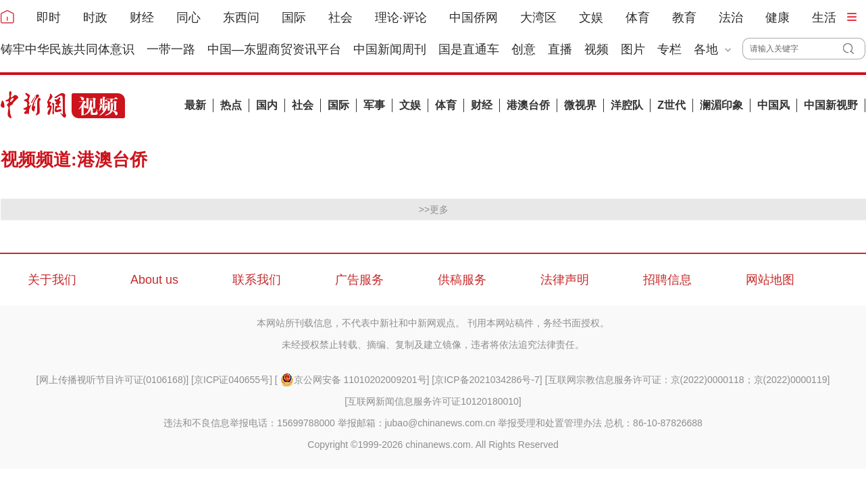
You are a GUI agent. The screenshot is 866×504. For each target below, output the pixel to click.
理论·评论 (401, 18)
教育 (684, 18)
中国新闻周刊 (390, 49)
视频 (596, 49)
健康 (778, 18)
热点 (231, 105)
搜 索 (854, 49)
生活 (824, 18)
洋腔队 (627, 105)
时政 (95, 18)
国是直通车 (469, 49)
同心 (188, 18)
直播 (560, 49)
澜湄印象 (721, 105)
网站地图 (770, 280)
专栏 (669, 49)
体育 (638, 18)
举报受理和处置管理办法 (550, 423)
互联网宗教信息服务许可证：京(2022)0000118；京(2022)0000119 (688, 380)
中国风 (773, 105)
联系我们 (257, 280)
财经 (142, 18)
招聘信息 (667, 280)
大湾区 (538, 18)
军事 (374, 105)
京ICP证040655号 (232, 380)
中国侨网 (474, 18)
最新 (195, 105)
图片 (633, 49)
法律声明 (565, 280)
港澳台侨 (528, 105)
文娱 (591, 18)
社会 (340, 18)
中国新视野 (831, 105)
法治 (731, 18)
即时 (49, 18)
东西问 (241, 18)
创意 (524, 49)
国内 (267, 105)
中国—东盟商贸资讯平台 (274, 49)
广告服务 (359, 280)
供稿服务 (462, 280)
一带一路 (171, 49)
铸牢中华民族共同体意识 (68, 49)
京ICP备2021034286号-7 (487, 380)
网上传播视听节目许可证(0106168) (113, 380)
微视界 (580, 105)
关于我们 (52, 280)
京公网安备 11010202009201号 (354, 380)
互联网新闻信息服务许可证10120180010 (433, 401)
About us (154, 280)
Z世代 (671, 105)
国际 (294, 18)
